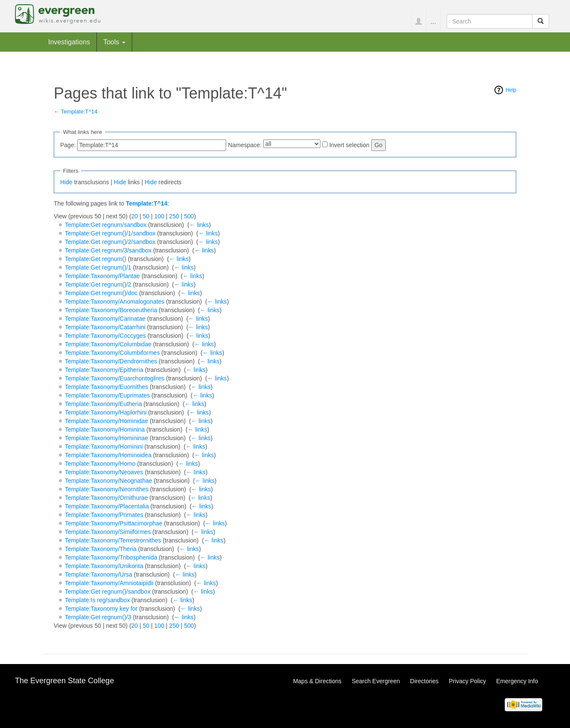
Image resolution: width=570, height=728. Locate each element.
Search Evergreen (376, 681)
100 (159, 216)
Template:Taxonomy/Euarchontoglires (115, 378)
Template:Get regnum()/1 (98, 267)
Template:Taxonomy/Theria (101, 549)
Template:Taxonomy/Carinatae (105, 319)
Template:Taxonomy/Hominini (104, 447)
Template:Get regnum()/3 (98, 617)
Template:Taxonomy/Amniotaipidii (109, 583)
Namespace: (245, 145)
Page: (68, 145)
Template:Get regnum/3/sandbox (108, 250)
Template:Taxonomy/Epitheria (104, 370)
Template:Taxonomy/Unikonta (104, 566)
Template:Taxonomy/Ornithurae (106, 498)
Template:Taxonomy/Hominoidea (108, 455)
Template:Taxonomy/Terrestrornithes (113, 540)
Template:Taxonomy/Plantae (102, 276)
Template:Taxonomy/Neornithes (107, 489)
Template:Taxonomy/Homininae (106, 438)
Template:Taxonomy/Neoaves (104, 472)
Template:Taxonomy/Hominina (105, 429)
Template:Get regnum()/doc (101, 293)
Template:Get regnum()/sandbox (108, 592)
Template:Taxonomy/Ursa (99, 574)
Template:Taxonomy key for (101, 609)
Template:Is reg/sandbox (97, 600)
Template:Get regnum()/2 (98, 284)
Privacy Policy (467, 681)
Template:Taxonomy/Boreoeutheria (111, 310)
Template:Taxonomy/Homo (100, 464)
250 (174, 216)
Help (511, 90)
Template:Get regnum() (96, 259)
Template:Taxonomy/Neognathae (109, 481)
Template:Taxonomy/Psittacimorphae (114, 523)
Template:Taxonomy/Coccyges (105, 336)
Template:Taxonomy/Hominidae (106, 421)
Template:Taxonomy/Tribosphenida (111, 557)
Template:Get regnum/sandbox (106, 225)
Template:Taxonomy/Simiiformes (108, 532)
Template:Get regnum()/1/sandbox (110, 233)
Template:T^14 (79, 112)
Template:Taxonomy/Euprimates (107, 395)
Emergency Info (517, 681)
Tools (114, 42)
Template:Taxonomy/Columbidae (108, 344)
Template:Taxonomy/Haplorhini (106, 412)
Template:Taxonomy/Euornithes (106, 387)
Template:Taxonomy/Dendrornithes (111, 361)
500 (189, 216)
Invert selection (349, 145)
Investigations (69, 42)
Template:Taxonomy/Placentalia (107, 506)
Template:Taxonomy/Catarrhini (105, 327)
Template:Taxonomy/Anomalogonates (115, 302)
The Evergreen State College (64, 681)
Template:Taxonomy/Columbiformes (112, 353)
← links (199, 225)
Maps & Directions (317, 681)
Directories (424, 681)
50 (146, 216)
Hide (66, 182)
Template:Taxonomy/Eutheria (103, 404)
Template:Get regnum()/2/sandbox (110, 242)
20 (135, 216)
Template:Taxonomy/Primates (104, 515)
